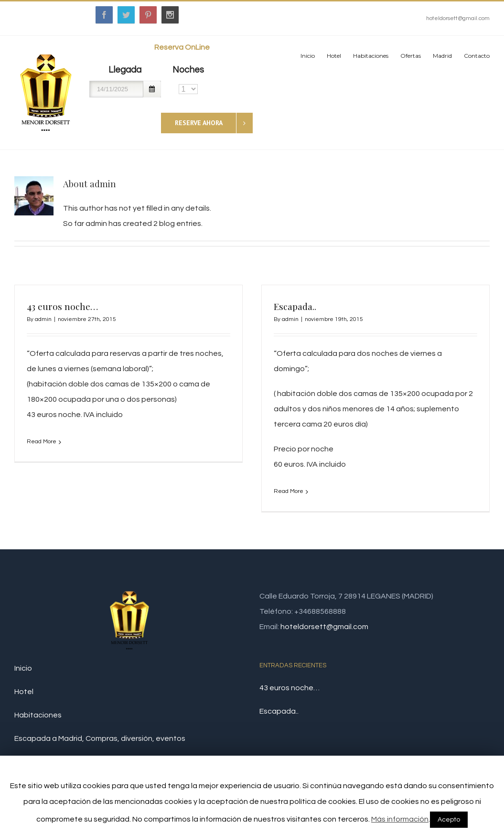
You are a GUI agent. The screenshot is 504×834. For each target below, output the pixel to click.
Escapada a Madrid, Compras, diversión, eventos (100, 749)
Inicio (23, 679)
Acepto (449, 820)
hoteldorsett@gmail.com (458, 18)
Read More (42, 442)
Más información (400, 819)
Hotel (24, 703)
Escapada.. (281, 306)
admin (43, 319)
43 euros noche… (62, 306)
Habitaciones (38, 726)
